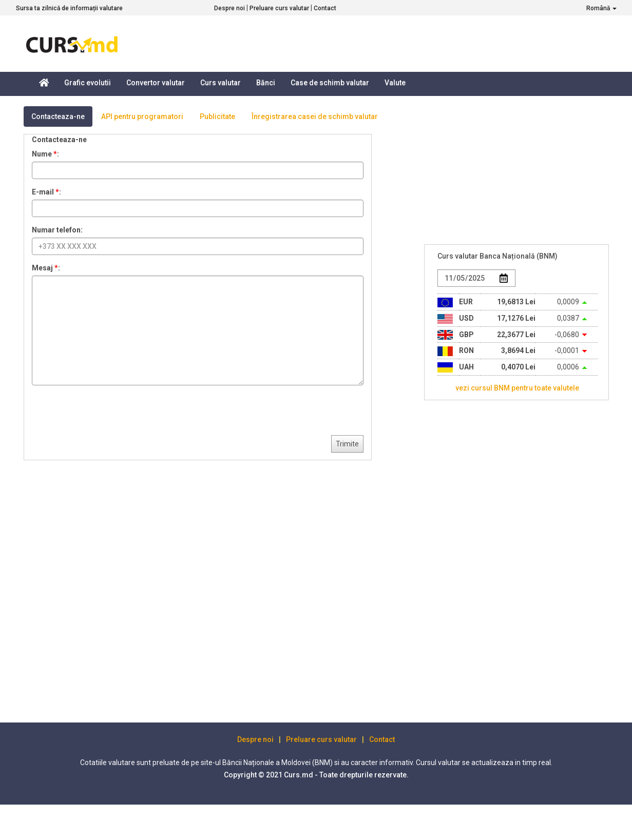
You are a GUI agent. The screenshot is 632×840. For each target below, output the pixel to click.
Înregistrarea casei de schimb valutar (315, 116)
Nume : (45, 154)
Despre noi (229, 8)
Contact (325, 8)
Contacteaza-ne (58, 116)
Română (601, 8)
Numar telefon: (57, 230)
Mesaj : (46, 268)
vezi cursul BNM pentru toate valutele (517, 388)
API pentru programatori (142, 116)
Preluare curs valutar (279, 8)
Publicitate (217, 116)
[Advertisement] (501, 561)
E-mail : (46, 192)
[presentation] (110, 413)
